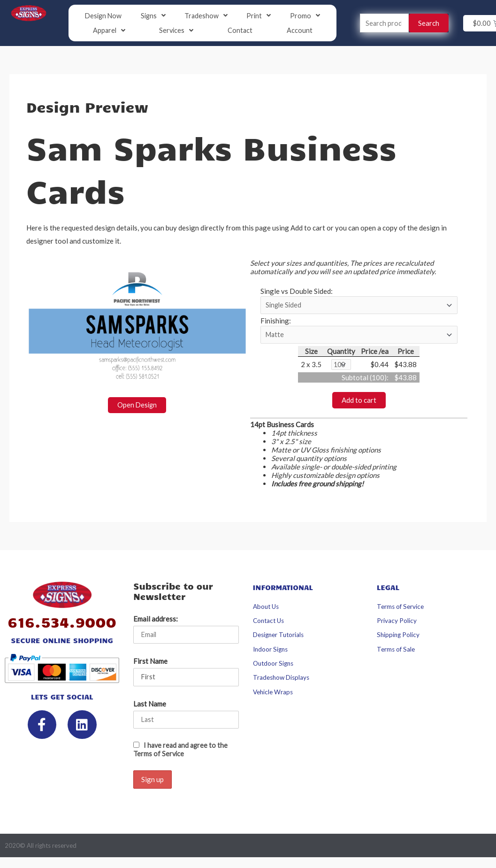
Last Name (150, 707)
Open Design (137, 406)
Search (429, 23)
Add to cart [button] (359, 403)
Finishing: (276, 323)
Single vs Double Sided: (297, 292)
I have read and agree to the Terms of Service (182, 753)
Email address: (156, 622)
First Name (150, 664)
